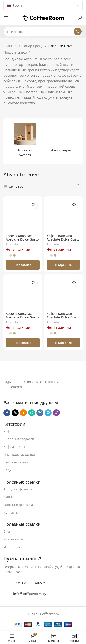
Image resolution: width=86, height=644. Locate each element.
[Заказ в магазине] (79, 186)
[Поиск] (43, 32)
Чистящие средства (19, 454)
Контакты (11, 512)
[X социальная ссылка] (15, 413)
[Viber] (56, 413)
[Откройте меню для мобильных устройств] (6, 18)
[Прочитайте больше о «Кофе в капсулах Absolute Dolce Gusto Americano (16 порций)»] (64, 343)
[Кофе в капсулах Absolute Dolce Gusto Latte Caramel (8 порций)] (23, 293)
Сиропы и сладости (19, 439)
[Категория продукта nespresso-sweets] (25, 141)
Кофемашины (14, 447)
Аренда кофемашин (19, 489)
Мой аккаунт (13, 539)
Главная (10, 46)
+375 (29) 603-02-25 (30, 583)
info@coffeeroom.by (30, 594)
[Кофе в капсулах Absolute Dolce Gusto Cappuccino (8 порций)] (64, 216)
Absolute (12, 244)
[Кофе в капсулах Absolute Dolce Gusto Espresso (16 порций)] (23, 216)
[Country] (43, 5)
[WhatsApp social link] (32, 413)
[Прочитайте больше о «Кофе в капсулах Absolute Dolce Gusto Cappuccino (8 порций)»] (64, 265)
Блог (7, 531)
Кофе (7, 431)
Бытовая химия (16, 462)
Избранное (12, 547)
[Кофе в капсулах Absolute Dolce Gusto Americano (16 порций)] (64, 293)
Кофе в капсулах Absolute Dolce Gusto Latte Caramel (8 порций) (22, 319)
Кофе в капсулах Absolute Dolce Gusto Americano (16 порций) (63, 319)
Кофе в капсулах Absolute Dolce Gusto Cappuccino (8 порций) (63, 241)
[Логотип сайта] (43, 17)
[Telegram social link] (48, 413)
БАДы (8, 470)
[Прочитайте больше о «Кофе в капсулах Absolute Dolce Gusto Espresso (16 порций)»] (23, 265)
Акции (8, 497)
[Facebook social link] (7, 413)
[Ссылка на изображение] (35, 372)
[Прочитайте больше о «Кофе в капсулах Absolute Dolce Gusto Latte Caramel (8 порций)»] (23, 343)
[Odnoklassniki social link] (23, 413)
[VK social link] (40, 413)
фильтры (17, 187)
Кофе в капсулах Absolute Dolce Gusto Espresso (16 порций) (22, 239)
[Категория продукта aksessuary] (61, 139)
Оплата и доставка (18, 505)
